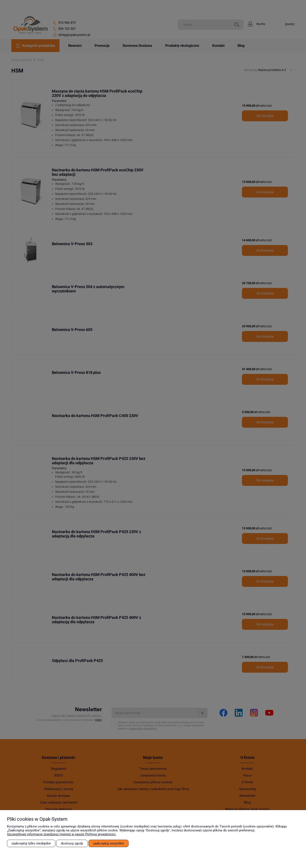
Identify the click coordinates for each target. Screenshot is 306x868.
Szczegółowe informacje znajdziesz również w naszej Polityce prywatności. (62, 834)
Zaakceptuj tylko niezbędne (31, 843)
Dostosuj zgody (72, 843)
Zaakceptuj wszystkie (109, 843)
